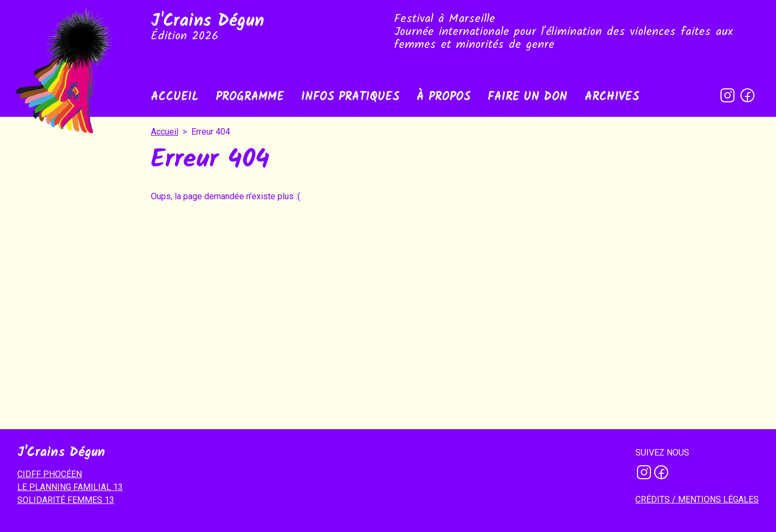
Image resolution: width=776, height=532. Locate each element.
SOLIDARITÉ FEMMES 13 (66, 500)
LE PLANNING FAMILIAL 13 (70, 487)
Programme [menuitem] (250, 97)
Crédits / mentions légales (697, 499)
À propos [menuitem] (444, 97)
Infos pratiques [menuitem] (350, 97)
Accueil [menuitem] (175, 97)
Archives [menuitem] (612, 97)
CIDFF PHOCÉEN (50, 474)
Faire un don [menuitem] (528, 97)
